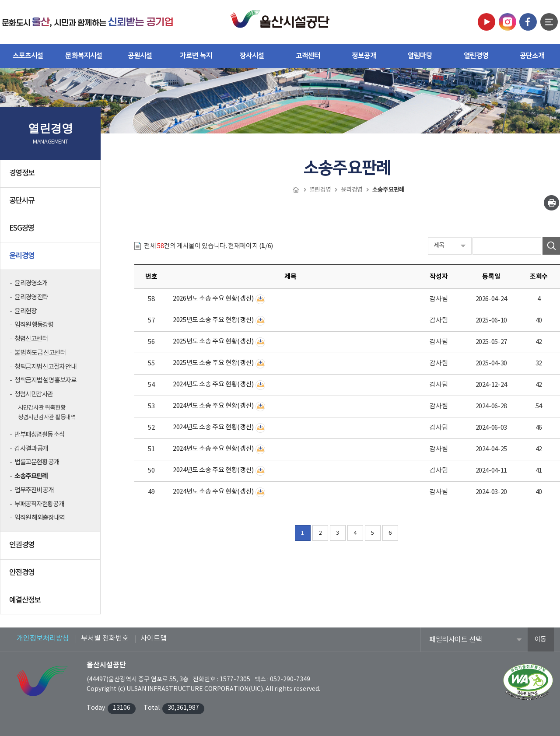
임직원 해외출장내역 (40, 518)
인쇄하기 (551, 203)
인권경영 (51, 549)
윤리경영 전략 (31, 297)
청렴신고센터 (31, 339)
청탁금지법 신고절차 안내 (45, 367)
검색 (551, 246)
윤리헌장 (25, 311)
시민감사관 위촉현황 (42, 408)
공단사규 (51, 204)
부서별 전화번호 (105, 638)
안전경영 (51, 576)
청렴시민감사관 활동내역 (47, 417)
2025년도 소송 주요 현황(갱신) (213, 320)
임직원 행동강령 (34, 325)
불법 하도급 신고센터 (40, 353)
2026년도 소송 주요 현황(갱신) (213, 299)
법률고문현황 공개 (37, 462)
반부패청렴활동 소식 (40, 435)
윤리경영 (51, 259)
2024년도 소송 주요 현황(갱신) (213, 384)
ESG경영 (51, 232)
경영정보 (51, 177)
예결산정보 (51, 604)
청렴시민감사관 (34, 394)
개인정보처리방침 (43, 638)
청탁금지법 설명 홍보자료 (45, 380)
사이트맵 (154, 638)
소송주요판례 (31, 476)
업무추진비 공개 (34, 490)
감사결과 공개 (31, 449)
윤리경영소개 (31, 283)
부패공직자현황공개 (39, 504)
